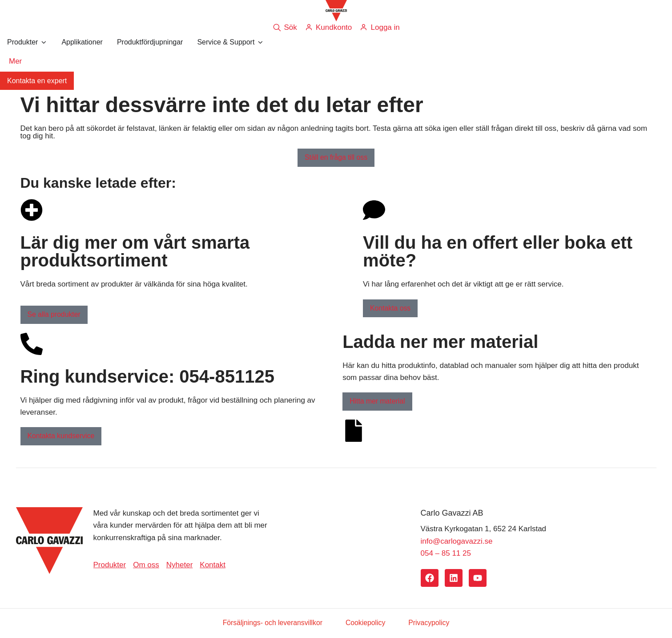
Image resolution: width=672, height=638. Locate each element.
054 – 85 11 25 (446, 554)
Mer (15, 61)
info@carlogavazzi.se (457, 541)
